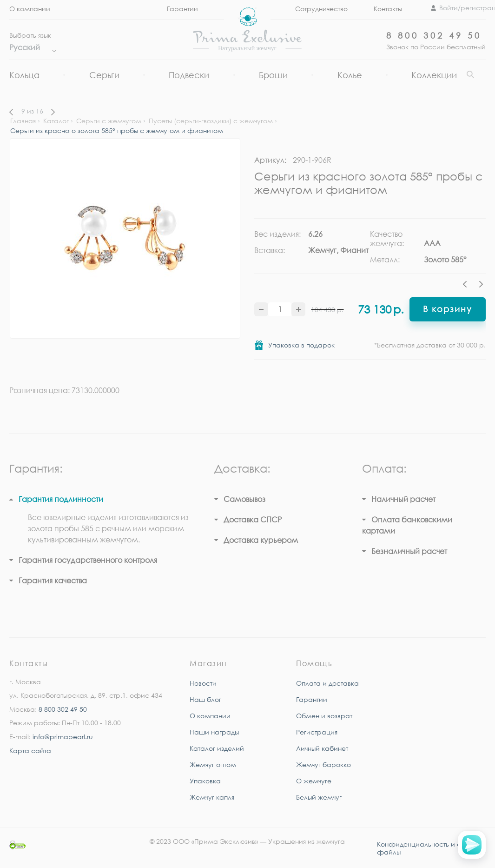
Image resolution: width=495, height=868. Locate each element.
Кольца (24, 75)
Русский (30, 47)
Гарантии (312, 699)
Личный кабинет (322, 748)
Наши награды (214, 732)
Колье (350, 75)
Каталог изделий (217, 748)
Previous (467, 286)
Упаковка (205, 781)
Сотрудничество (321, 9)
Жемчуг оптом (213, 765)
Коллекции (434, 75)
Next (481, 286)
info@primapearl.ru (63, 737)
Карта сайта (30, 751)
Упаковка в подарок (301, 345)
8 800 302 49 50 (434, 35)
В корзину (448, 309)
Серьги (104, 75)
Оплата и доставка (327, 683)
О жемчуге (314, 781)
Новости (203, 683)
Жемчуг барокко (323, 765)
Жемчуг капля (212, 797)
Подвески (189, 75)
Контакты (388, 9)
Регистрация (317, 732)
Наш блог (205, 699)
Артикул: (270, 160)
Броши (273, 75)
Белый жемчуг (319, 797)
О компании (30, 9)
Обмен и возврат (324, 716)
